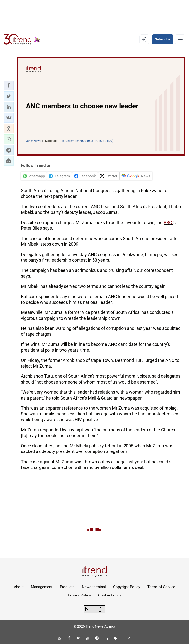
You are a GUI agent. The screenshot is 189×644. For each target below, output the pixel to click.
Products (67, 587)
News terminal (94, 587)
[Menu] (180, 39)
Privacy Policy (79, 595)
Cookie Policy (110, 595)
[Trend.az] (22, 39)
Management (42, 587)
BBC (168, 222)
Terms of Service (161, 587)
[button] (9, 85)
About (19, 587)
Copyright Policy (127, 587)
